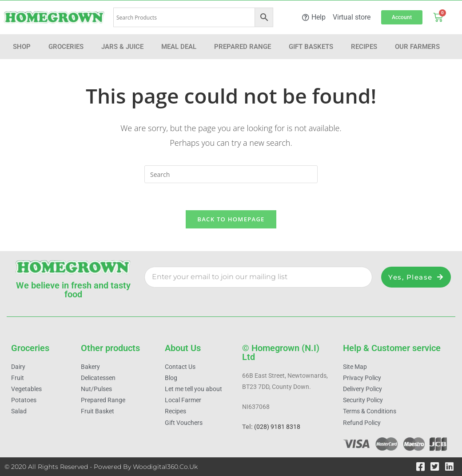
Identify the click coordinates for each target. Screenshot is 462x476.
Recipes (364, 47)
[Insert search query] (231, 174)
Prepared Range (243, 47)
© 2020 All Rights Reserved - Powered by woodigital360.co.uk (101, 467)
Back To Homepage (231, 219)
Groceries (66, 47)
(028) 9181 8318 (277, 427)
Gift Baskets (311, 47)
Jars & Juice (122, 47)
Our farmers (417, 47)
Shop (22, 47)
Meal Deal (179, 47)
